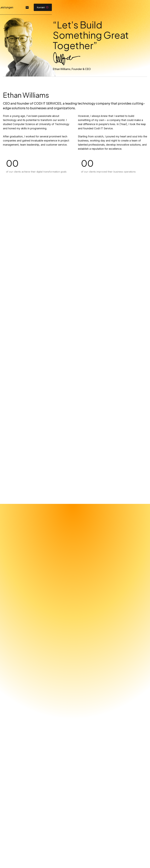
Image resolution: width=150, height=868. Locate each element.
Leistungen (109, 7)
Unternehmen (87, 7)
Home (67, 7)
